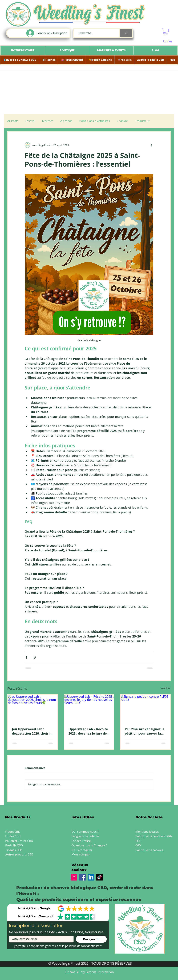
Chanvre (122, 121)
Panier (167, 41)
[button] (166, 31)
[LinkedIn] (91, 877)
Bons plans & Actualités (95, 121)
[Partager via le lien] (35, 657)
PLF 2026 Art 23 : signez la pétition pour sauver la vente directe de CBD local (145, 731)
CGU (138, 841)
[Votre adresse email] (40, 939)
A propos (66, 121)
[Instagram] (74, 877)
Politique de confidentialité (154, 836)
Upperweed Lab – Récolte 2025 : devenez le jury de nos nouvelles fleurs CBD (88, 731)
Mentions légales (147, 832)
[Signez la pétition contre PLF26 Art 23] (145, 709)
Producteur (142, 121)
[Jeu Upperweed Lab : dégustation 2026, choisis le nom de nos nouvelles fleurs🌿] (33, 709)
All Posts (13, 121)
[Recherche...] (95, 33)
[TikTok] (100, 877)
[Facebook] (82, 877)
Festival (30, 121)
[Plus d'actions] (151, 145)
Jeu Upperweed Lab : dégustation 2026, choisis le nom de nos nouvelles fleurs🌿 (32, 731)
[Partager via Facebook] (26, 657)
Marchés (48, 121)
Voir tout (166, 688)
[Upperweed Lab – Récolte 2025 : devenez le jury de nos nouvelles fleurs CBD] (89, 709)
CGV (138, 845)
